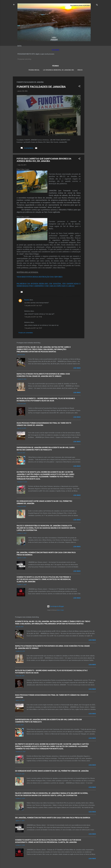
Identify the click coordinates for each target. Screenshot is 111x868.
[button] (79, 87)
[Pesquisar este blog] (55, 59)
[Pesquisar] (97, 5)
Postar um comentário (26, 333)
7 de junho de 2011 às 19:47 (33, 328)
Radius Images (60, 610)
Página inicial (34, 70)
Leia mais (77, 368)
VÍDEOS (80, 70)
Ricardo (27, 300)
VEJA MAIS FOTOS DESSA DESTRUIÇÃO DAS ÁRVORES (40, 277)
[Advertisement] (92, 105)
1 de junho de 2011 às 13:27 (33, 306)
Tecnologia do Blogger (56, 606)
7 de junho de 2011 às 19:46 (33, 317)
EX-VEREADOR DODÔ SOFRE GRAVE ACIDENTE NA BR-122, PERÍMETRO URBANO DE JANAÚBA (52, 771)
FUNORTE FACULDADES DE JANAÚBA (41, 87)
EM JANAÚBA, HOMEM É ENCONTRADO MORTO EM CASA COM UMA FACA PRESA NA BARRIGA (53, 818)
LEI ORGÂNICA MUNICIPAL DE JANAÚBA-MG (58, 70)
